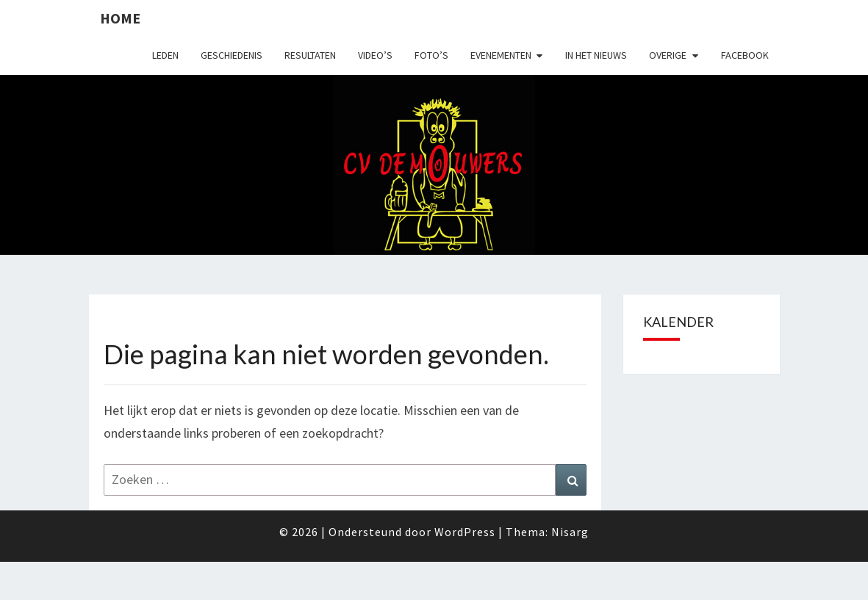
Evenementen (501, 55)
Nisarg (570, 532)
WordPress (465, 532)
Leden (165, 55)
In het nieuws (596, 55)
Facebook (745, 55)
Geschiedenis (232, 55)
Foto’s (431, 55)
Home (120, 18)
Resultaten (310, 55)
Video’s (375, 55)
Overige (668, 55)
